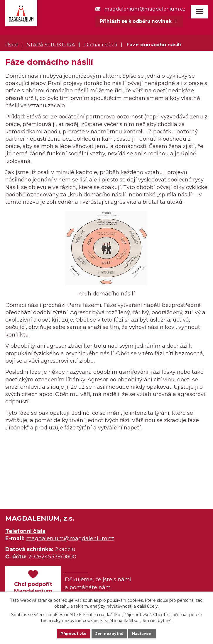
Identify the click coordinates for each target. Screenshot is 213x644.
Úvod (12, 45)
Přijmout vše (71, 633)
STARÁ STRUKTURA (51, 45)
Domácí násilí (101, 45)
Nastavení (145, 633)
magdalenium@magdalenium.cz (139, 9)
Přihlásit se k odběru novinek (140, 21)
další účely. (148, 605)
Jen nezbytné (109, 633)
